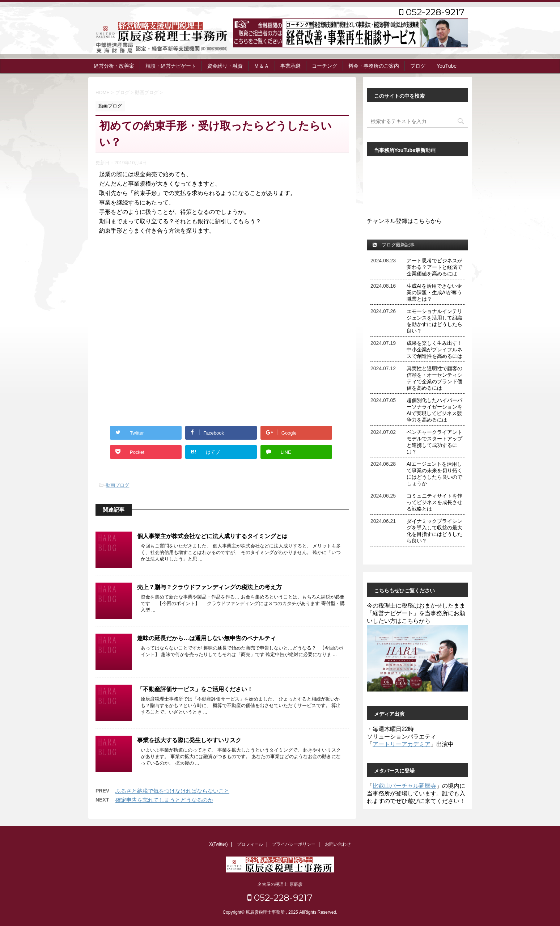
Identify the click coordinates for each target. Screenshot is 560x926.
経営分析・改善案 (114, 66)
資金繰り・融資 (225, 66)
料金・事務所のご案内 (374, 66)
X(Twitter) (218, 844)
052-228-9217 (432, 12)
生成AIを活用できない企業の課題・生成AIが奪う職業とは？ (434, 292)
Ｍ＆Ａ (262, 66)
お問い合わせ (338, 844)
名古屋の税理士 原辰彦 (280, 884)
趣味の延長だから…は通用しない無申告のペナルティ (207, 638)
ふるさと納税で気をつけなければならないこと (172, 791)
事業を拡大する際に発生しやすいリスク (189, 740)
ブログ (418, 66)
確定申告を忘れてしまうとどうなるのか (164, 800)
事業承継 (290, 66)
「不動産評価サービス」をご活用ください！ (195, 689)
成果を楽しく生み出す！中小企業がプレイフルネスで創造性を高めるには (434, 350)
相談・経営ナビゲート (171, 66)
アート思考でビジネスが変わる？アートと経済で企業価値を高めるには (434, 267)
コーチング (324, 66)
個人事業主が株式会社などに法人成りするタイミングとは (212, 536)
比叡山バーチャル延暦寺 (404, 786)
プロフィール (250, 844)
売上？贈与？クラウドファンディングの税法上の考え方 (209, 587)
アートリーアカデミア (402, 744)
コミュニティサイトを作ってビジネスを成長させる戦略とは (434, 502)
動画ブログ (117, 485)
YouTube (447, 66)
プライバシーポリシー (294, 844)
